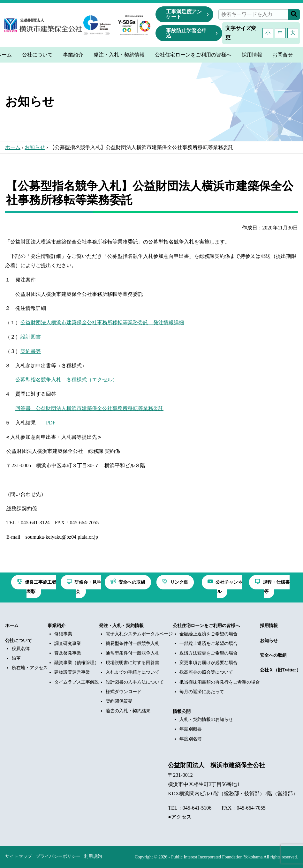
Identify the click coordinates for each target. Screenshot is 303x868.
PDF (51, 423)
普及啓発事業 (68, 653)
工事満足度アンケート (184, 14)
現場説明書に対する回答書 (133, 663)
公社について (19, 641)
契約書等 (31, 351)
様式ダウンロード (124, 692)
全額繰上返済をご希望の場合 (208, 634)
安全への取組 (273, 655)
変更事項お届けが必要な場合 (208, 663)
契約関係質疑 (119, 701)
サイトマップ (19, 856)
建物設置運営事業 (72, 672)
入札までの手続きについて (133, 672)
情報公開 (182, 711)
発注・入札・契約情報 (121, 626)
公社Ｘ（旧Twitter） (280, 670)
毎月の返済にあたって (202, 692)
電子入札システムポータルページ (139, 634)
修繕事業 (63, 634)
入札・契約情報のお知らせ (206, 719)
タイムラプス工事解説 (77, 682)
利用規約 (93, 856)
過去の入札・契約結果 (128, 711)
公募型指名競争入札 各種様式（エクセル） (66, 380)
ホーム (13, 147)
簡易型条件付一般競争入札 (133, 644)
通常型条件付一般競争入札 (133, 653)
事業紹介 (57, 626)
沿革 (16, 658)
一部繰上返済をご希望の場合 (208, 644)
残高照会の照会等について (206, 672)
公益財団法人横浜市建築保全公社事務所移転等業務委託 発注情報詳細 (102, 322)
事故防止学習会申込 (186, 33)
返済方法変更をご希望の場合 (208, 653)
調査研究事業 (68, 644)
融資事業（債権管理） (77, 663)
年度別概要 (191, 729)
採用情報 (269, 626)
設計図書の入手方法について (135, 682)
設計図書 (31, 337)
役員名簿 (21, 649)
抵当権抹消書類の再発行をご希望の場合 (220, 682)
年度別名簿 (191, 739)
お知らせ (35, 147)
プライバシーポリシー (58, 856)
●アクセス (180, 817)
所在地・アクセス (30, 668)
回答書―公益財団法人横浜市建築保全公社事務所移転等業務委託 (89, 408)
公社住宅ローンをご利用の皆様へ (206, 626)
